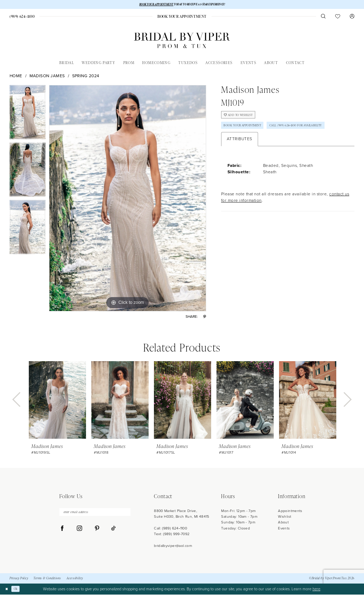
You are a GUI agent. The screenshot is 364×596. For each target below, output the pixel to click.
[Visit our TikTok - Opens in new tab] (113, 532)
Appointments (290, 512)
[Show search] (323, 18)
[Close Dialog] (8, 590)
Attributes (240, 159)
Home (16, 77)
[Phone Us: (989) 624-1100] (22, 18)
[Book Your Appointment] (182, 18)
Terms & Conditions (47, 580)
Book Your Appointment (248, 131)
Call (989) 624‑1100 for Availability (257, 144)
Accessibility (75, 580)
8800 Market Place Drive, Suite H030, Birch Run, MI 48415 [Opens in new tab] (182, 515)
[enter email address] (95, 514)
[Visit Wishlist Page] (338, 18)
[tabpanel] (28, 115)
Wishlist (285, 518)
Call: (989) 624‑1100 (170, 529)
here (316, 590)
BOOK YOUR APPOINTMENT (149, 5)
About (283, 524)
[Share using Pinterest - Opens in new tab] (205, 318)
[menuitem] (22, 18)
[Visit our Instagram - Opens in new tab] (79, 532)
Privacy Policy (19, 580)
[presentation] (57, 401)
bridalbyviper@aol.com (173, 547)
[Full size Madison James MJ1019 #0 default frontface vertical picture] (128, 200)
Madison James (47, 77)
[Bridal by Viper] (182, 42)
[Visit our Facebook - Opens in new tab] (62, 532)
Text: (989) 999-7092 (172, 535)
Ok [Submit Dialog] (18, 590)
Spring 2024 (86, 77)
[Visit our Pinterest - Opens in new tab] (97, 532)
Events (284, 529)
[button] (352, 18)
